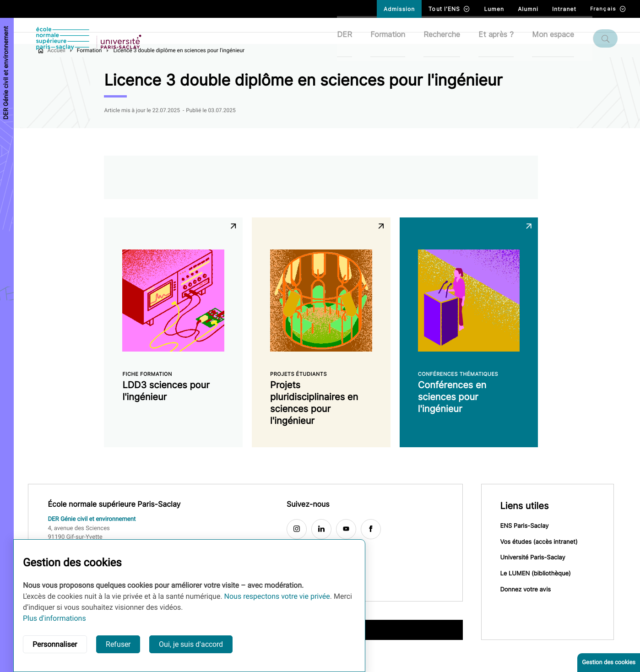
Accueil (62, 65)
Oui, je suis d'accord (191, 644)
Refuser (118, 644)
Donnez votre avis (531, 608)
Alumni (528, 9)
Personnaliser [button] (55, 644)
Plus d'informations (54, 618)
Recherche (447, 38)
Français (608, 9)
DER (350, 38)
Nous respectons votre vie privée (277, 596)
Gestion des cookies (609, 663)
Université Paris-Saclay (538, 575)
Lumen (494, 9)
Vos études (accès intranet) (545, 558)
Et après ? (502, 38)
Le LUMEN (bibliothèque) (541, 591)
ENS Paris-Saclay (530, 542)
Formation (393, 38)
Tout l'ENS (449, 9)
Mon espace (559, 38)
